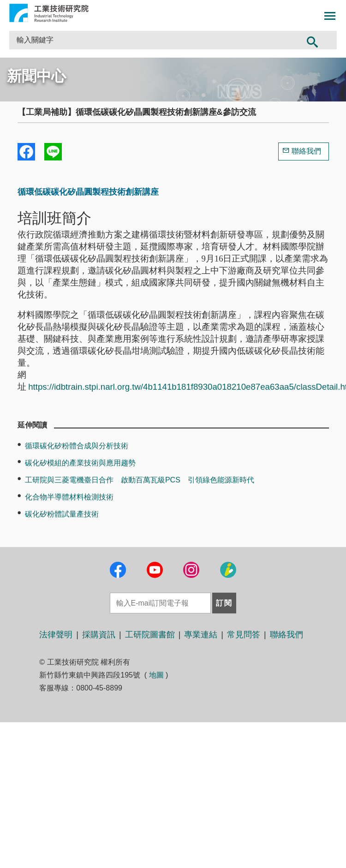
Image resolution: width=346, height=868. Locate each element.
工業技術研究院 (49, 13)
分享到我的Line (53, 152)
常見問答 (244, 635)
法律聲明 (56, 635)
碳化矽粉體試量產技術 (62, 514)
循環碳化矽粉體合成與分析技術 (77, 446)
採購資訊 (99, 635)
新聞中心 (36, 76)
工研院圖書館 (150, 635)
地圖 (156, 675)
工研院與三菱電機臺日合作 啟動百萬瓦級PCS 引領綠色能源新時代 (140, 480)
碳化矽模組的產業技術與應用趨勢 (80, 463)
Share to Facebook (26, 152)
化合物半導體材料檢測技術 (69, 497)
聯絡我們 (306, 151)
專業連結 (201, 635)
